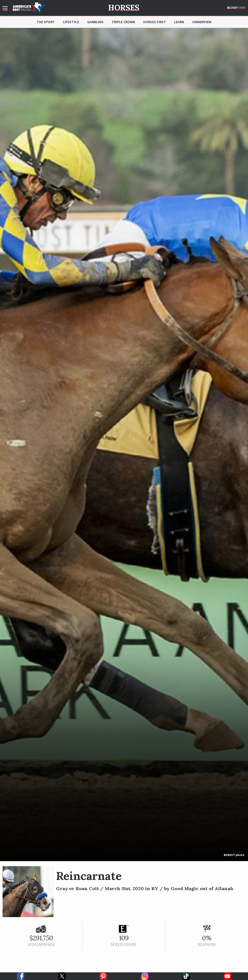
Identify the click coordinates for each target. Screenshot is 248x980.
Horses (124, 8)
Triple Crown (123, 22)
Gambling (95, 22)
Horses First (155, 22)
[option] (124, 445)
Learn (179, 22)
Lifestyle (71, 22)
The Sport (46, 22)
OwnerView (202, 22)
